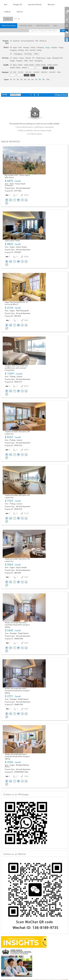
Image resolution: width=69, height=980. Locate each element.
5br (29, 80)
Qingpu (48, 48)
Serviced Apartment (27, 41)
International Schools (35, 5)
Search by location (9, 26)
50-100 (21, 72)
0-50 (15, 72)
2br (18, 80)
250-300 (52, 72)
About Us (20, 12)
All (11, 41)
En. (19, 19)
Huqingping (18, 54)
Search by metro (26, 26)
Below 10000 (18, 65)
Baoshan (33, 50)
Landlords (7, 12)
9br (44, 80)
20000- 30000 (41, 65)
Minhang (21, 50)
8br (40, 80)
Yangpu (61, 48)
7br (36, 80)
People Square (41, 58)
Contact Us (8, 19)
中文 (15, 19)
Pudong (33, 48)
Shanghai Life (18, 5)
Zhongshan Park (57, 58)
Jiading (39, 50)
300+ (59, 72)
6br (33, 80)
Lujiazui (15, 58)
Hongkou (54, 48)
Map (55, 26)
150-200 (36, 72)
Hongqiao (19, 61)
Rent (6, 5)
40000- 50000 (15, 68)
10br (48, 80)
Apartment (16, 41)
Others (36, 54)
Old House (43, 41)
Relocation (51, 5)
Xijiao (31, 61)
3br (22, 80)
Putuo (27, 50)
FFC (34, 58)
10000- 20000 (29, 65)
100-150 (28, 72)
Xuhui (20, 48)
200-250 (44, 72)
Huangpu (26, 48)
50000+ (25, 68)
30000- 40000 (52, 65)
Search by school (43, 26)
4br (25, 80)
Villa (37, 41)
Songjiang (13, 50)
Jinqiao (22, 58)
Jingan (15, 48)
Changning (40, 48)
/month (13, 181)
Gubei (26, 61)
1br (14, 80)
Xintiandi (28, 58)
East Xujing (28, 54)
